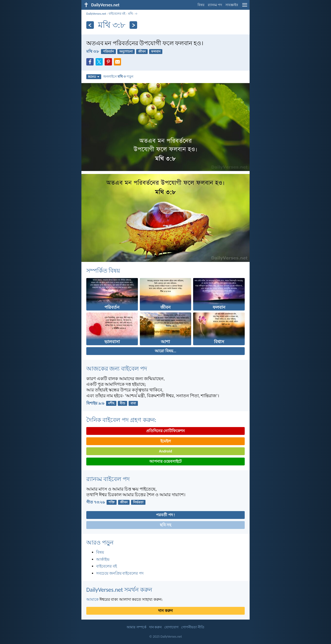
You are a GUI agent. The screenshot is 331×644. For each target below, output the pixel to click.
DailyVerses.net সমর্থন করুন (119, 590)
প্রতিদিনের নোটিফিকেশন (166, 431)
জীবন (142, 51)
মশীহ (111, 403)
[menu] (245, 7)
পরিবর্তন (108, 51)
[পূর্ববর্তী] (90, 25)
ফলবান (156, 51)
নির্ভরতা (138, 502)
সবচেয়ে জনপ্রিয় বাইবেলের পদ (120, 573)
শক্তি (112, 502)
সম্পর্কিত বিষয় (103, 271)
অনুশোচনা (126, 51)
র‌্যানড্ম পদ (215, 5)
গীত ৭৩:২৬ (95, 502)
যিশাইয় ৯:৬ (95, 403)
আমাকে (92, 599)
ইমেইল (166, 441)
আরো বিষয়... (165, 351)
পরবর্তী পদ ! (165, 515)
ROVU (94, 77)
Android (165, 451)
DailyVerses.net (96, 14)
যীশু (122, 403)
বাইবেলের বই (117, 14)
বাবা (133, 403)
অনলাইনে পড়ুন (118, 76)
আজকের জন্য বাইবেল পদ (117, 369)
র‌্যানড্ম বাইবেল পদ (108, 479)
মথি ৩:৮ (93, 51)
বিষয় (201, 5)
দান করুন (165, 611)
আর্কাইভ (103, 559)
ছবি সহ (166, 525)
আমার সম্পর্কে (136, 627)
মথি (130, 14)
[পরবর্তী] (133, 25)
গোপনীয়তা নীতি (193, 627)
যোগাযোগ (171, 627)
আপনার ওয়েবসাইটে (166, 461)
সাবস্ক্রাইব (232, 5)
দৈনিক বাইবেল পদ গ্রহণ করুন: (121, 420)
